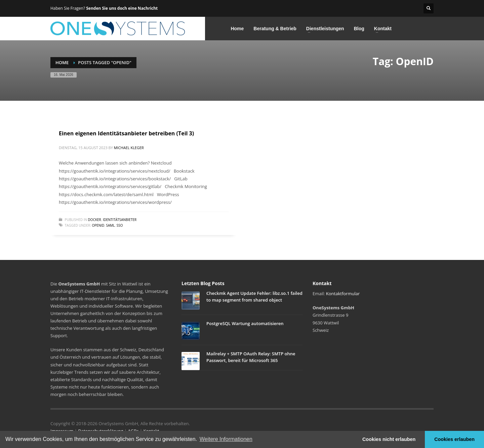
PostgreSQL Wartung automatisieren (245, 323)
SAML (111, 225)
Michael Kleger (129, 148)
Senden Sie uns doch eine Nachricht (122, 8)
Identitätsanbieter (120, 220)
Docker (95, 220)
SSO (120, 225)
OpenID (98, 225)
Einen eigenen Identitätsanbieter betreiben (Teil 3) (126, 133)
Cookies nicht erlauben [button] (389, 439)
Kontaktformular (343, 294)
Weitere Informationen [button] (226, 439)
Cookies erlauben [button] (454, 439)
